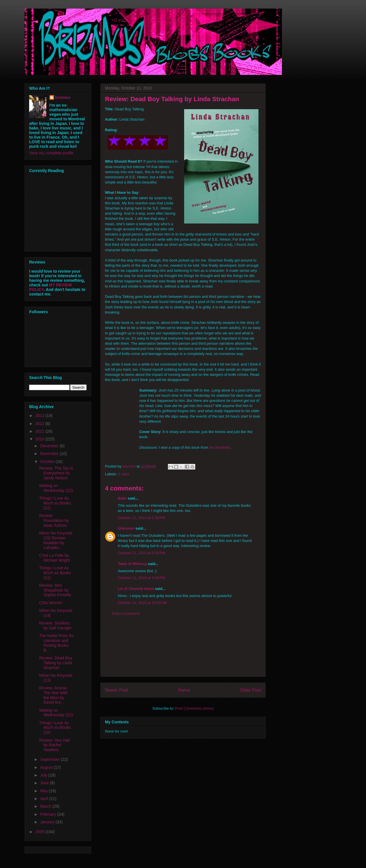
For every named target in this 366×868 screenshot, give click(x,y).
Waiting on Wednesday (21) (56, 713)
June (45, 783)
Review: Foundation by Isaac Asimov (54, 520)
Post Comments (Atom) (194, 708)
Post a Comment (126, 613)
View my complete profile (51, 153)
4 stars (124, 474)
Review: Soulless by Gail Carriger (55, 625)
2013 (40, 416)
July (44, 775)
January (48, 822)
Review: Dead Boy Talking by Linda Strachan (56, 663)
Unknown (126, 528)
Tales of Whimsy (132, 564)
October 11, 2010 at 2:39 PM (141, 518)
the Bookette (219, 447)
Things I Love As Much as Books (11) (55, 573)
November (50, 454)
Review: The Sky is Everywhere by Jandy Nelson (56, 473)
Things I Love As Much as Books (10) (55, 728)
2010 (40, 439)
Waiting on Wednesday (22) (56, 488)
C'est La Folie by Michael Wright (54, 558)
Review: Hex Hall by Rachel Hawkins (54, 745)
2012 (40, 424)
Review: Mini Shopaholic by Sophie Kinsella (55, 590)
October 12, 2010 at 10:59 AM (142, 603)
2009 (40, 832)
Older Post (250, 690)
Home (184, 690)
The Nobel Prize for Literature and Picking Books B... (56, 643)
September (50, 759)
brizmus (63, 97)
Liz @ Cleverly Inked (136, 589)
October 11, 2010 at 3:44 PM (141, 578)
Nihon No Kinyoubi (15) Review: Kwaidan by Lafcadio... (56, 540)
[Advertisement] (183, 651)
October (48, 462)
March (46, 806)
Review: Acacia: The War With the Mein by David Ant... (53, 695)
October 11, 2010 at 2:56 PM (141, 553)
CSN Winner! (51, 603)
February (49, 814)
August (47, 767)
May (44, 791)
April (45, 799)
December (50, 446)
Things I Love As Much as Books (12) (55, 503)
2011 (40, 431)
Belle (122, 498)
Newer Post (117, 690)
